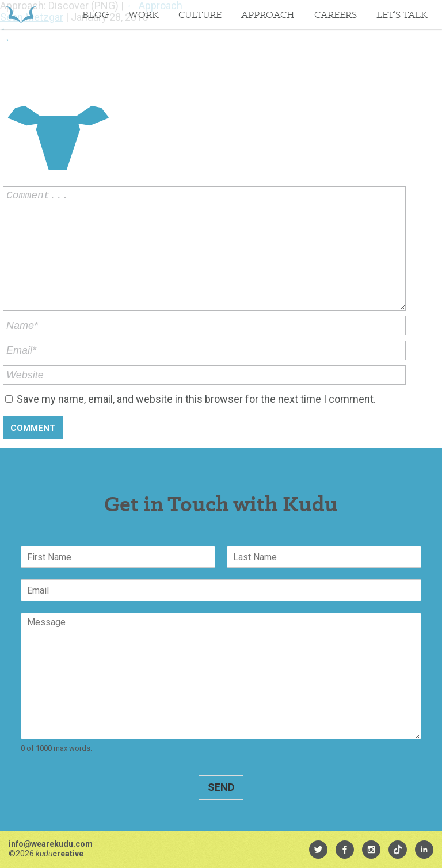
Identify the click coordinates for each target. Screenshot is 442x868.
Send (221, 787)
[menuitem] (318, 850)
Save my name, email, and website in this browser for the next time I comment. (196, 399)
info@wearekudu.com (51, 844)
